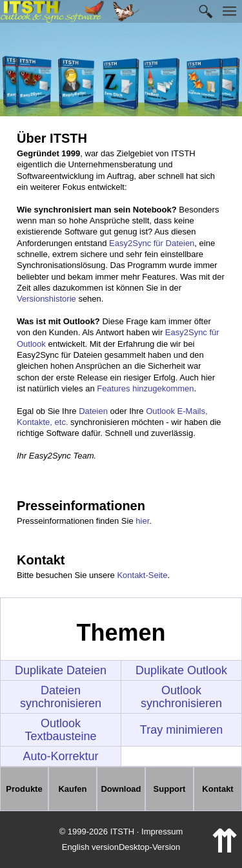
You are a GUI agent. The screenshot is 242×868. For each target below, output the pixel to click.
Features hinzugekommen (145, 388)
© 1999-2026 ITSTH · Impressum (121, 832)
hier (142, 521)
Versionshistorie (46, 299)
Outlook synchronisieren (181, 697)
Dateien (93, 411)
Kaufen (72, 789)
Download (121, 789)
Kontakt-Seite (142, 575)
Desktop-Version (149, 847)
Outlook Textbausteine (60, 730)
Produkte (24, 789)
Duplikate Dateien (61, 670)
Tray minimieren (181, 730)
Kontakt (217, 789)
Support (170, 789)
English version (90, 847)
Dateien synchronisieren (61, 697)
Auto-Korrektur (60, 756)
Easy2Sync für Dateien (152, 243)
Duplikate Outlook (181, 670)
